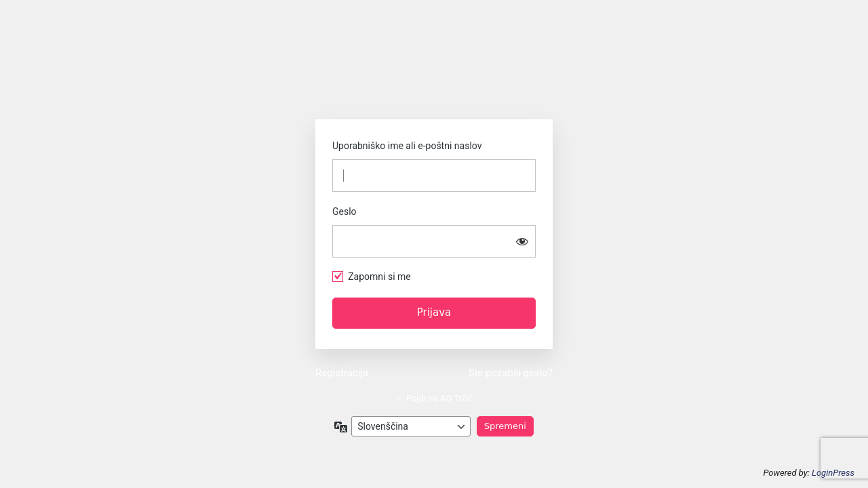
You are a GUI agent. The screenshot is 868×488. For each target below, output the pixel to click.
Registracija (342, 373)
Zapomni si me (379, 277)
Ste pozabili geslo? (511, 373)
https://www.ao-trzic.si (434, 75)
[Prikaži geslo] (522, 241)
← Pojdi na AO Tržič (434, 398)
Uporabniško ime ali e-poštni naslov (407, 146)
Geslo (344, 211)
